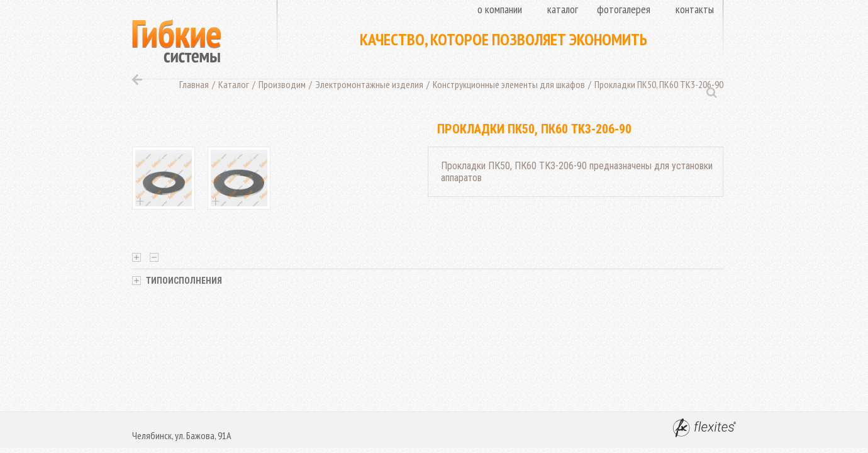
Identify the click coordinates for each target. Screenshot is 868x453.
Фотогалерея (624, 9)
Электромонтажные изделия (369, 84)
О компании (500, 9)
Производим (282, 84)
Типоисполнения (177, 281)
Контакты (695, 9)
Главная (194, 84)
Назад (137, 80)
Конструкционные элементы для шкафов (509, 84)
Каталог (563, 9)
